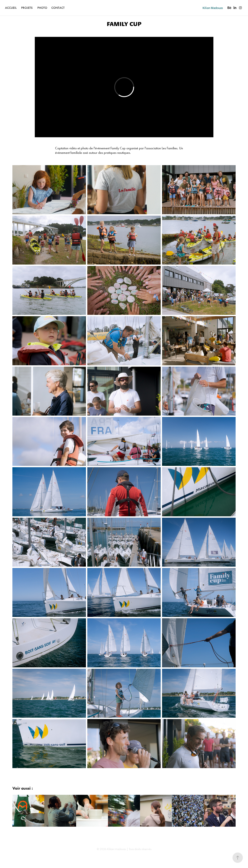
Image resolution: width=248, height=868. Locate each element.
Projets (27, 8)
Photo (42, 8)
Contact (58, 8)
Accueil (11, 8)
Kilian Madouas (213, 8)
